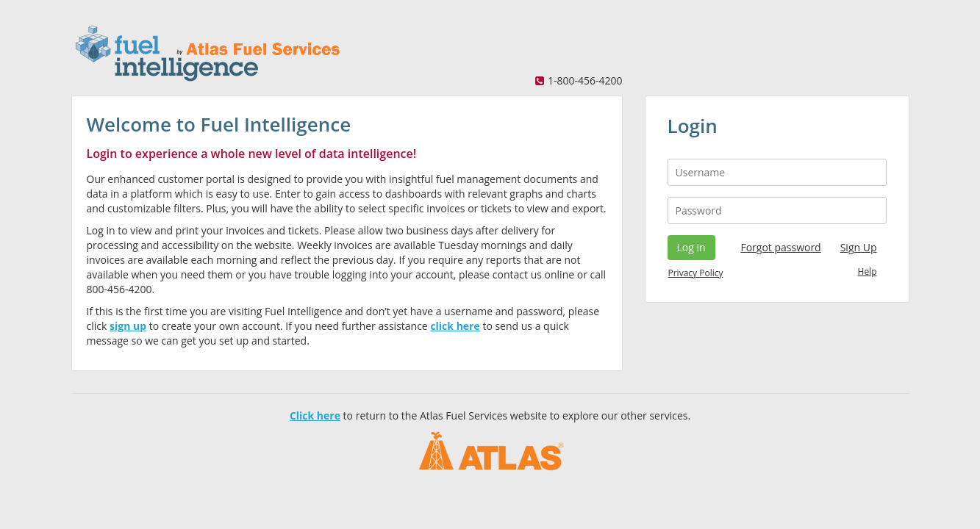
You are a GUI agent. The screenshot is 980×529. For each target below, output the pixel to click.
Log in (691, 247)
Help (868, 271)
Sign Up (859, 247)
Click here (315, 415)
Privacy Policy (696, 273)
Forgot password (780, 247)
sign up (128, 326)
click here (455, 326)
